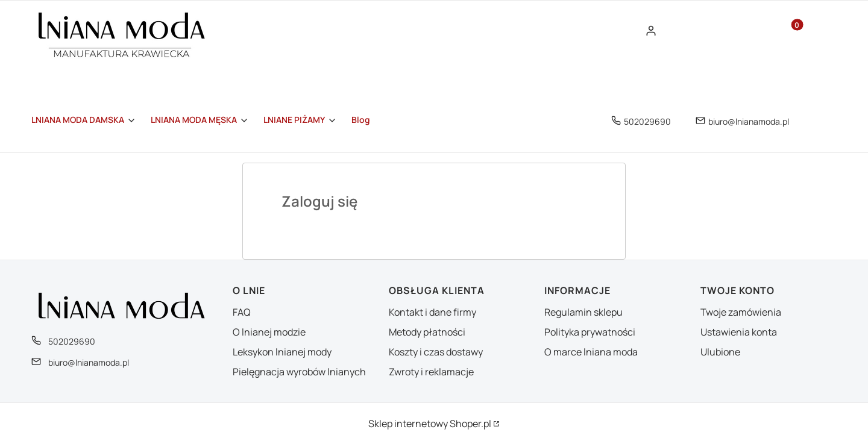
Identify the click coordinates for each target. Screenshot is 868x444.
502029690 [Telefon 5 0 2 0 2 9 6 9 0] (647, 121)
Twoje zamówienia (741, 312)
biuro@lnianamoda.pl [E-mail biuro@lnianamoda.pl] (749, 121)
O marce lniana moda (591, 352)
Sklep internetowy (430, 424)
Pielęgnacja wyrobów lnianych (299, 372)
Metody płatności (427, 332)
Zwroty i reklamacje (431, 372)
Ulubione (720, 352)
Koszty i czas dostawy (436, 352)
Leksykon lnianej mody (282, 352)
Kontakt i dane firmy (432, 312)
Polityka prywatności (590, 332)
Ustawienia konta (739, 332)
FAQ (242, 312)
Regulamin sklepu (583, 312)
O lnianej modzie (269, 332)
